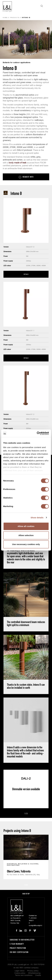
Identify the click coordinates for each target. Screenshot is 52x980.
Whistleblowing (34, 973)
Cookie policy (20, 973)
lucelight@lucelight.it (35, 926)
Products (15, 18)
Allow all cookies (26, 526)
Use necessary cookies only (26, 544)
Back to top (26, 894)
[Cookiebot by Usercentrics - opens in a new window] (37, 433)
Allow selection (26, 535)
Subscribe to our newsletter (22, 940)
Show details (37, 518)
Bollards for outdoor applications (17, 63)
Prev (21, 814)
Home (5, 18)
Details (26, 274)
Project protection (18, 948)
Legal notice (20, 971)
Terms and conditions (24, 975)
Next (31, 814)
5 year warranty (17, 944)
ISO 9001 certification (19, 952)
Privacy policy (33, 971)
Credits (38, 975)
